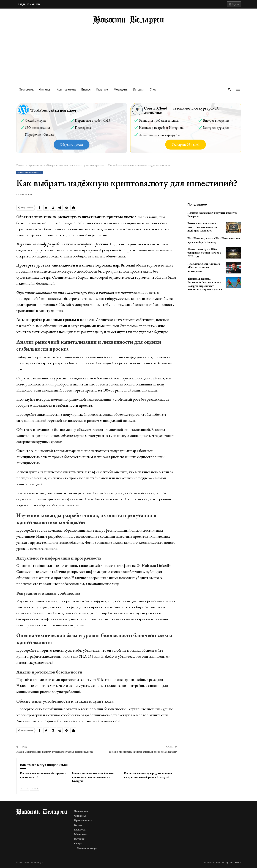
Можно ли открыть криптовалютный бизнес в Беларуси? (143, 752)
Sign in (234, 4)
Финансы (46, 90)
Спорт (158, 90)
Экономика (26, 90)
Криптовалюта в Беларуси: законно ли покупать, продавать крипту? (30, 172)
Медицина (123, 90)
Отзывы (49, 135)
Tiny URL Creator (233, 862)
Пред (25, 788)
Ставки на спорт (87, 848)
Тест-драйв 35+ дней (186, 144)
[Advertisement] (128, 51)
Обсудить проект (72, 144)
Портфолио (33, 135)
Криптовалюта (67, 90)
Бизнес (88, 90)
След (34, 788)
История (142, 90)
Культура (104, 90)
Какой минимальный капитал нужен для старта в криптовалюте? (55, 752)
